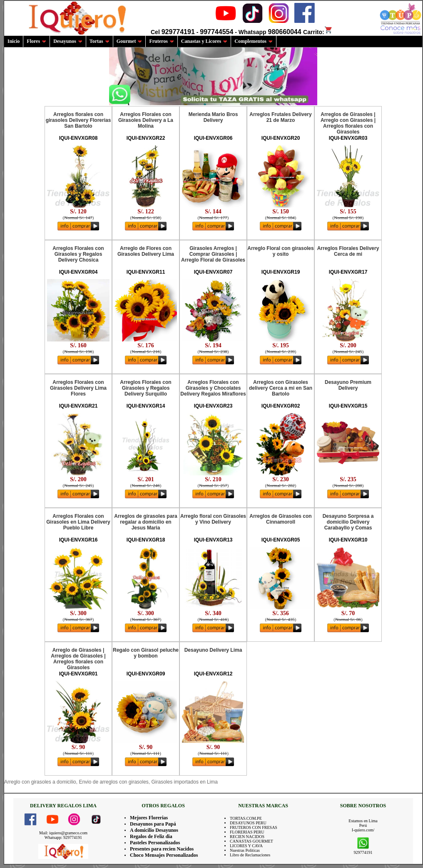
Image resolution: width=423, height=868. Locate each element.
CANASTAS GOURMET (251, 841)
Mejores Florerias (149, 818)
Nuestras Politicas (245, 850)
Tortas (100, 41)
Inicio (14, 41)
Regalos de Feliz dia (151, 836)
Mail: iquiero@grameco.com (63, 833)
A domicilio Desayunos (154, 830)
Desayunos (68, 41)
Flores (36, 41)
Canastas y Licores (204, 41)
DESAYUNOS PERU (248, 823)
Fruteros (161, 41)
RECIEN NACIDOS (247, 837)
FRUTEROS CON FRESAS (254, 827)
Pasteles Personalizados (155, 843)
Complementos (254, 41)
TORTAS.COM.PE (246, 818)
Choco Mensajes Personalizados (164, 855)
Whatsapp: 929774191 (63, 837)
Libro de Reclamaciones (250, 855)
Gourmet (129, 41)
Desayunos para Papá (153, 824)
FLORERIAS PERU (247, 832)
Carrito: (318, 32)
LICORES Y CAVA (246, 846)
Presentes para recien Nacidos (162, 849)
